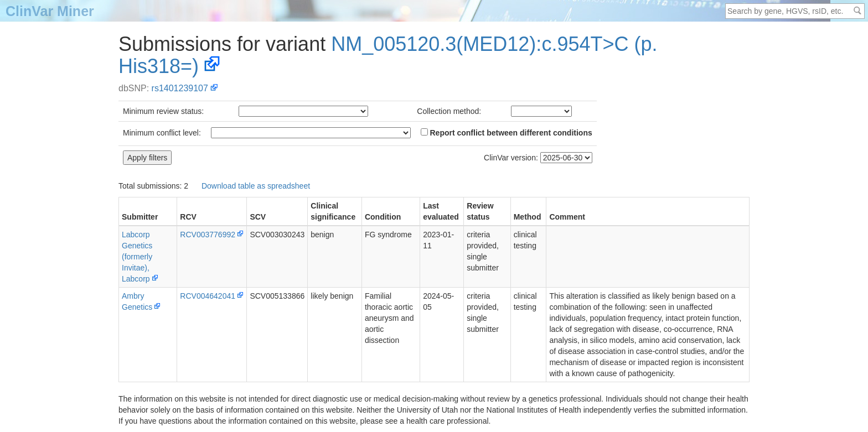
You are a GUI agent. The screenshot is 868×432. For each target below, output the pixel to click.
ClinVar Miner (50, 11)
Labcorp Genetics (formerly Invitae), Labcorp (137, 257)
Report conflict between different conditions (507, 133)
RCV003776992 (208, 235)
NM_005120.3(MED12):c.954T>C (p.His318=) (388, 55)
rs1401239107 (180, 88)
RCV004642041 (208, 296)
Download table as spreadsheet (256, 186)
